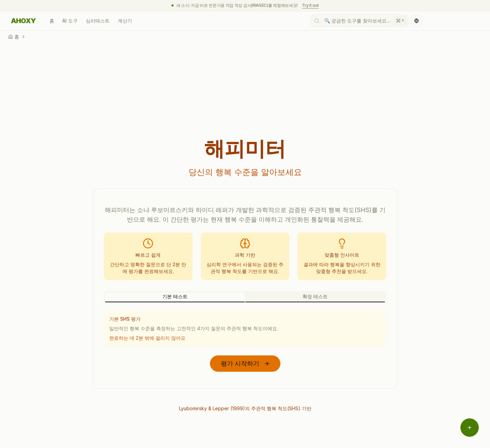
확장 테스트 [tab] (315, 296)
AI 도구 (70, 21)
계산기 (125, 21)
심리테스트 (98, 21)
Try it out (310, 5)
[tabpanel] (245, 329)
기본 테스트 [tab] (175, 296)
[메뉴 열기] (470, 428)
